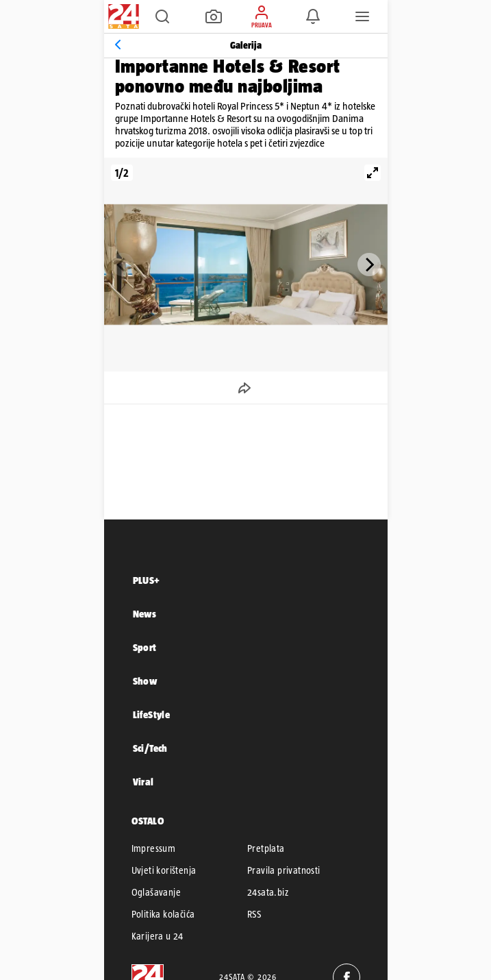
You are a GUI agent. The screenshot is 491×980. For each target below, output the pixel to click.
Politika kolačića (163, 914)
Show (145, 681)
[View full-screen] (373, 173)
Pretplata (266, 848)
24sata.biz (268, 892)
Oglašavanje (156, 892)
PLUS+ (147, 580)
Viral (143, 782)
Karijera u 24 (158, 936)
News (145, 614)
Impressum (154, 848)
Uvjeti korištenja (164, 870)
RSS (254, 914)
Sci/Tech (150, 748)
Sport (145, 647)
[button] (162, 16)
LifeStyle (152, 714)
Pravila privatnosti (284, 870)
